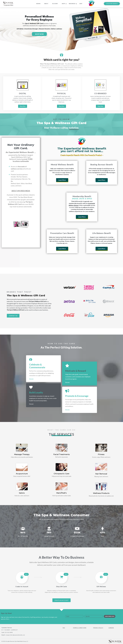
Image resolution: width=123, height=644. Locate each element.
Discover (31, 379)
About (46, 4)
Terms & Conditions (80, 628)
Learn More (62, 180)
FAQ (64, 628)
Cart (81, 4)
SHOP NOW (39, 34)
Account (55, 4)
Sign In (38, 4)
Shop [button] (63, 4)
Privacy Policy (98, 628)
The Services (61, 434)
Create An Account (62, 600)
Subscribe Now (110, 616)
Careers (111, 628)
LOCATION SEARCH (112, 4)
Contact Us (13, 316)
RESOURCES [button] (72, 4)
